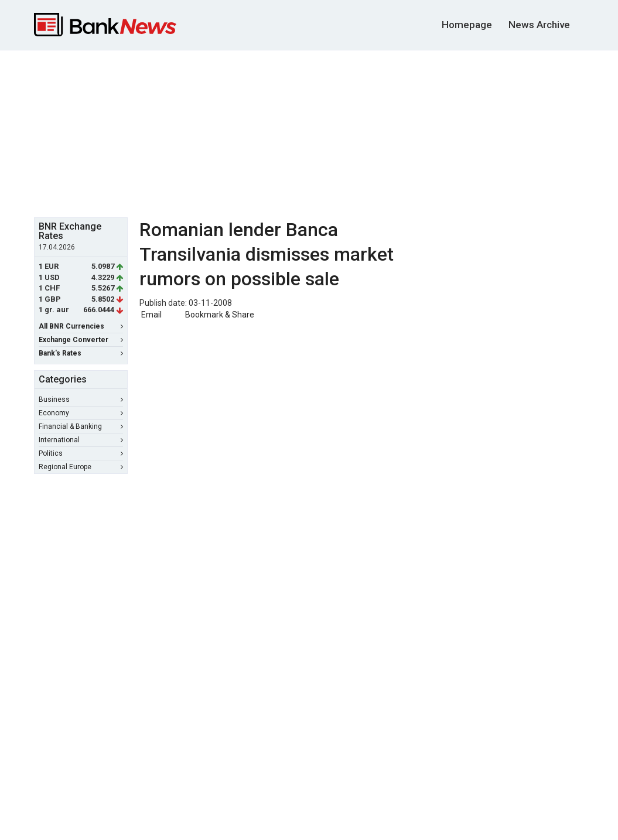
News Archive (539, 25)
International (81, 440)
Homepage (467, 25)
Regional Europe (81, 467)
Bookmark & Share (220, 315)
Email (151, 315)
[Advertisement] (318, 132)
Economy (81, 413)
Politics (81, 453)
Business (81, 399)
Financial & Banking (81, 426)
